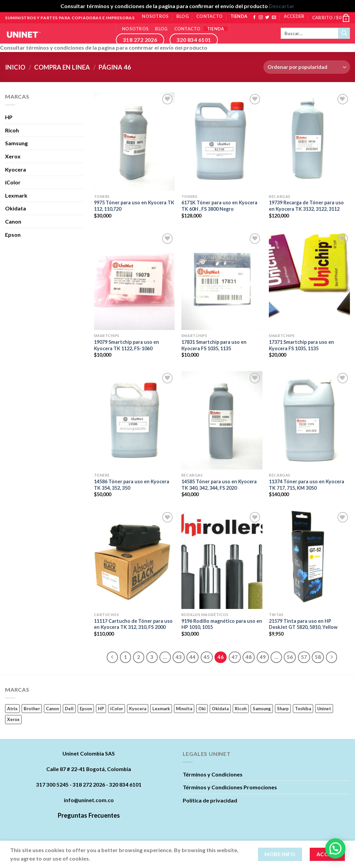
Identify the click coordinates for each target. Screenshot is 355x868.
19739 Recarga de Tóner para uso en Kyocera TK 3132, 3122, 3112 (306, 206)
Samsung (16, 143)
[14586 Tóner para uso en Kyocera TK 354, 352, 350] (134, 420)
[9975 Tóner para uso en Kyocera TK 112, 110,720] (134, 141)
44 (193, 657)
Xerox (13, 156)
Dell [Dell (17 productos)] (69, 709)
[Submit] (344, 33)
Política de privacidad (210, 800)
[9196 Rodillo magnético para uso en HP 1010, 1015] (222, 559)
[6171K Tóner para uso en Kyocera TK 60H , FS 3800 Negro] (222, 141)
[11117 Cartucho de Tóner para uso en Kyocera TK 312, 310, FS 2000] (134, 559)
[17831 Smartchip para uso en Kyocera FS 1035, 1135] (222, 281)
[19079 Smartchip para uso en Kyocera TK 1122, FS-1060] (134, 281)
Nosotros (155, 16)
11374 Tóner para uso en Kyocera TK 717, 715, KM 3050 (307, 485)
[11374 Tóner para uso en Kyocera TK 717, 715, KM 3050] (309, 420)
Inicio (15, 67)
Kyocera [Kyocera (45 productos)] (138, 709)
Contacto (209, 16)
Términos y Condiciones (213, 774)
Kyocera (16, 169)
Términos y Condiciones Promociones (230, 787)
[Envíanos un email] (274, 18)
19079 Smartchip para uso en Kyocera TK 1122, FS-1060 (126, 345)
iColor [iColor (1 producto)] (117, 709)
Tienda (239, 16)
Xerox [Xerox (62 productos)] (13, 719)
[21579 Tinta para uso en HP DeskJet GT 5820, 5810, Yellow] (309, 559)
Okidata (16, 208)
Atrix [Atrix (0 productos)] (12, 709)
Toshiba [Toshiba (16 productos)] (303, 709)
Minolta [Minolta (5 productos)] (184, 709)
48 (249, 657)
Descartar (282, 6)
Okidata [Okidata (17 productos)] (220, 709)
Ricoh (12, 130)
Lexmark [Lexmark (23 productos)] (161, 709)
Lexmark (16, 195)
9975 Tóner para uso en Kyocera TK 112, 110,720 (134, 206)
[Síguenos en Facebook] (254, 18)
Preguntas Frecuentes (89, 815)
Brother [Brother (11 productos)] (32, 709)
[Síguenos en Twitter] (267, 18)
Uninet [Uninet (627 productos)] (324, 709)
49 (263, 657)
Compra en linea (62, 67)
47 (235, 657)
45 (207, 657)
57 (304, 657)
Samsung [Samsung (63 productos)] (262, 709)
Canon (13, 221)
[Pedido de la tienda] (307, 67)
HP (9, 117)
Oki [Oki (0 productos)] (202, 709)
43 (179, 657)
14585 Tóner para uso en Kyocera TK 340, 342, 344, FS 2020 (219, 485)
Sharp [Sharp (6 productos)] (283, 709)
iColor (13, 182)
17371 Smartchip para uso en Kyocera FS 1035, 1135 (301, 345)
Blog (183, 16)
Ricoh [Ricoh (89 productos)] (241, 709)
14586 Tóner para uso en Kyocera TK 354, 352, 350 (132, 485)
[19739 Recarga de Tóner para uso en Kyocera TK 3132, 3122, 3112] (309, 141)
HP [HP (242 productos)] (101, 709)
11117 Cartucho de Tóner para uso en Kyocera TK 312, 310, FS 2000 (133, 624)
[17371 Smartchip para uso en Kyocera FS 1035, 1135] (309, 281)
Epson (13, 235)
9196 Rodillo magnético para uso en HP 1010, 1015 (222, 624)
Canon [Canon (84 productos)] (52, 709)
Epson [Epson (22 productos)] (86, 709)
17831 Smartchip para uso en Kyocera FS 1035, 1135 (214, 345)
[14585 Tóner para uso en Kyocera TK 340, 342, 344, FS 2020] (222, 420)
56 (290, 657)
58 (318, 657)
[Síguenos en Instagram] (261, 18)
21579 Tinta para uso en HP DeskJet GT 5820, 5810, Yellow (303, 624)
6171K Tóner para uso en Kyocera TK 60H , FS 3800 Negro (219, 206)
